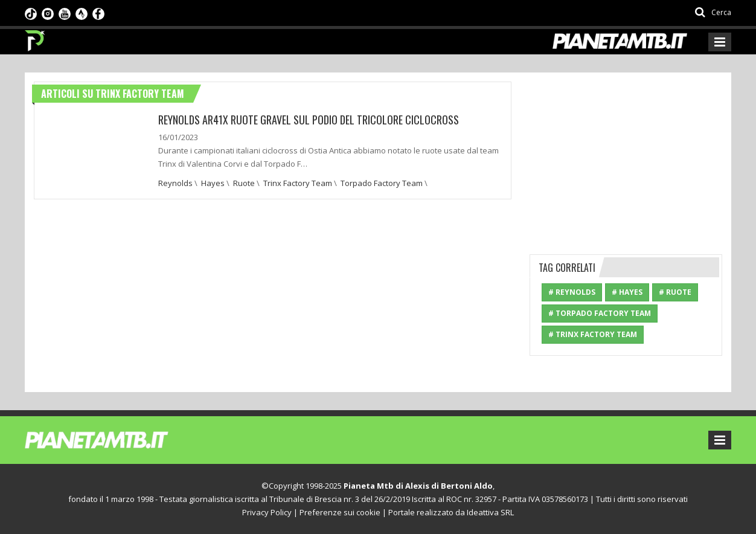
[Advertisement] (626, 157)
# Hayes (627, 292)
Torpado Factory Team (382, 183)
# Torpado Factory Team (600, 313)
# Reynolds (572, 292)
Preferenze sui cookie (340, 512)
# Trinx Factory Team (593, 334)
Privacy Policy (267, 512)
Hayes (213, 183)
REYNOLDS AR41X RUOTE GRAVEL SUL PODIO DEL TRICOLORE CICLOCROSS (309, 120)
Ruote (244, 183)
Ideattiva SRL (490, 512)
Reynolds (175, 183)
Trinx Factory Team (298, 183)
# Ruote (675, 292)
